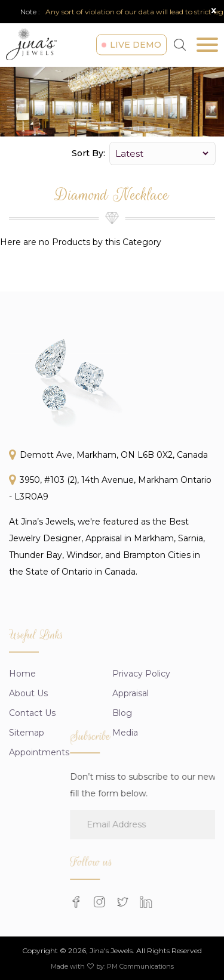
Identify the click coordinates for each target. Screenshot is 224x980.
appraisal (131, 722)
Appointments (39, 781)
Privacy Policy (141, 703)
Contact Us (32, 742)
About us (28, 722)
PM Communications (140, 966)
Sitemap (27, 762)
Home (22, 703)
